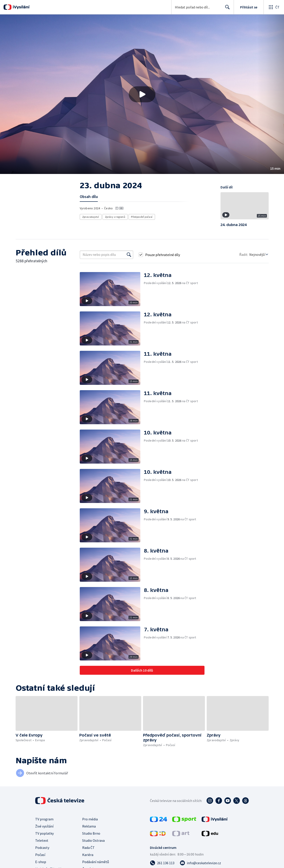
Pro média (90, 819)
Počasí (40, 855)
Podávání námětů (96, 862)
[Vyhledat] (129, 255)
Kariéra (88, 855)
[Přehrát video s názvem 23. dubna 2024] (142, 94)
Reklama (89, 826)
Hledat (226, 9)
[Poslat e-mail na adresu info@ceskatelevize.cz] (200, 863)
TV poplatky (44, 833)
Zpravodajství (91, 217)
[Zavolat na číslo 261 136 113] (162, 863)
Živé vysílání (44, 826)
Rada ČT (88, 848)
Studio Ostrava (93, 840)
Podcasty (42, 848)
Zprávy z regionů (115, 217)
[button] (142, 94)
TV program (44, 819)
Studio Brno (91, 833)
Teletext (42, 840)
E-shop (41, 862)
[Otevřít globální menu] (274, 7)
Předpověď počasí (142, 217)
